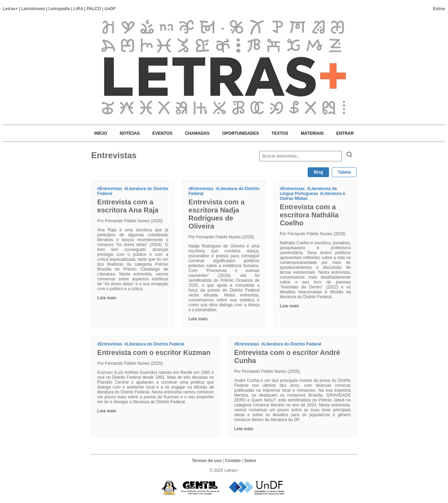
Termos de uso (206, 461)
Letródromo (33, 9)
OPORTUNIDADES (240, 133)
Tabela (344, 172)
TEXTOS (280, 133)
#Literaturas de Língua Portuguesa (308, 191)
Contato (233, 461)
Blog (318, 172)
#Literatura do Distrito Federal (154, 344)
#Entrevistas (110, 189)
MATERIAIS (312, 133)
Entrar (439, 9)
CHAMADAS (197, 133)
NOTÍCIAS (130, 133)
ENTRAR (345, 133)
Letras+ (10, 9)
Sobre (250, 461)
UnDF (110, 9)
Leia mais (107, 298)
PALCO (94, 9)
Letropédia (59, 9)
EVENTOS (162, 133)
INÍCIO (101, 133)
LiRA (78, 9)
